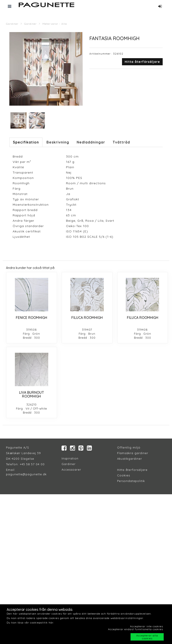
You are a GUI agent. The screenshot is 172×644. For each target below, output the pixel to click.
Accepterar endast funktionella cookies (136, 629)
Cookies (124, 475)
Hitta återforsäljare (132, 470)
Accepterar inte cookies (147, 626)
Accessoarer (71, 470)
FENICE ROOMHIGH (31, 318)
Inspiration (70, 458)
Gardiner (12, 24)
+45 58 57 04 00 (32, 464)
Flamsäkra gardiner (133, 453)
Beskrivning (58, 142)
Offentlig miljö (129, 447)
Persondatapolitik (131, 481)
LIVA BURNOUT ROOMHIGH (32, 394)
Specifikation (26, 142)
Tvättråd (121, 142)
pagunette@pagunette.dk (26, 474)
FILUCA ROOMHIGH (87, 318)
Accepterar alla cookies (147, 637)
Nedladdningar (91, 142)
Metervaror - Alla (55, 24)
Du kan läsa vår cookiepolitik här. (30, 622)
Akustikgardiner (130, 459)
